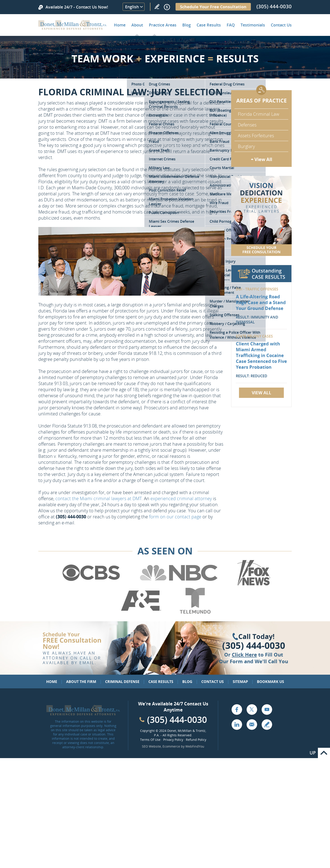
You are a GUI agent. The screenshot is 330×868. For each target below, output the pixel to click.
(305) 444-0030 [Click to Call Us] (254, 646)
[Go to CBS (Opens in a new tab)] (91, 585)
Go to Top (324, 753)
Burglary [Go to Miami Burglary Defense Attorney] (246, 146)
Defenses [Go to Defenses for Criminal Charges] (247, 125)
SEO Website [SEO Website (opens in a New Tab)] (151, 746)
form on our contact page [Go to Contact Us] (175, 517)
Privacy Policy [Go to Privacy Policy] (173, 740)
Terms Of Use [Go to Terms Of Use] (150, 740)
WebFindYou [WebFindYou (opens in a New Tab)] (195, 746)
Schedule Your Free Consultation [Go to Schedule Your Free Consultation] (213, 7)
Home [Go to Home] (120, 25)
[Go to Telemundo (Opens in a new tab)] (195, 613)
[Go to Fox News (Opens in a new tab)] (253, 585)
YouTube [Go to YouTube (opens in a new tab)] (267, 709)
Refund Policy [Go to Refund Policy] (196, 740)
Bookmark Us (270, 682)
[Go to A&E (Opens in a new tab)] (141, 613)
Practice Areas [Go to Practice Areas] (163, 25)
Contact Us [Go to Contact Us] (213, 682)
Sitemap (240, 682)
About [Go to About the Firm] (137, 25)
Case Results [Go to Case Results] (209, 25)
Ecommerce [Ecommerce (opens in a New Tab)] (171, 746)
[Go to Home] (73, 28)
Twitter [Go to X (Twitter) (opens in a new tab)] (252, 709)
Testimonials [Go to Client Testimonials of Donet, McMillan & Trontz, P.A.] (253, 25)
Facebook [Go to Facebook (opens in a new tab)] (237, 709)
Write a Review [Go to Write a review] (157, 7)
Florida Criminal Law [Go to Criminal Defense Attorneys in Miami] (258, 114)
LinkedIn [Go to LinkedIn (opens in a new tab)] (237, 724)
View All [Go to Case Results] (262, 393)
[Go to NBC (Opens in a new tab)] (179, 585)
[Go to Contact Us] (261, 216)
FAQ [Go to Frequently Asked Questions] (231, 25)
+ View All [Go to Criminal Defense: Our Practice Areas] (262, 159)
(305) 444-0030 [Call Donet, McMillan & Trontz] (274, 6)
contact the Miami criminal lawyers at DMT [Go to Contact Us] (99, 498)
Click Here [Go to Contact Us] (244, 654)
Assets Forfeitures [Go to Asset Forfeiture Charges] (256, 136)
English (132, 7)
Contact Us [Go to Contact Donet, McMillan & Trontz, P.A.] (281, 25)
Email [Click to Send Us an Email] (252, 724)
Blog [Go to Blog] (187, 682)
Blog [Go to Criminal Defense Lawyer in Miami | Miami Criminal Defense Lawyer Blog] (187, 25)
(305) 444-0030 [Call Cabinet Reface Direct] (177, 719)
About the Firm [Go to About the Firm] (81, 682)
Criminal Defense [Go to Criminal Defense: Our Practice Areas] (122, 682)
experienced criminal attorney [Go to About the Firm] (181, 498)
